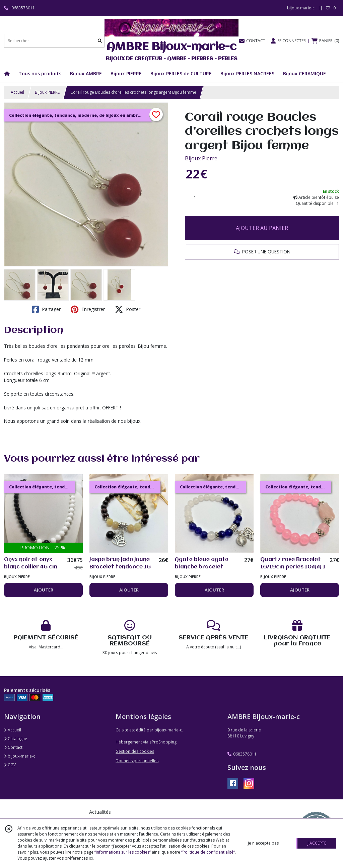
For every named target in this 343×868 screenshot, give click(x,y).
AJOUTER (44, 590)
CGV (10, 765)
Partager (46, 309)
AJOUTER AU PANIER (262, 228)
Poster (128, 309)
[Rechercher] (100, 41)
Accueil (17, 92)
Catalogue (16, 739)
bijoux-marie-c (20, 756)
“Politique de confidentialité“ (208, 852)
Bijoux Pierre (201, 158)
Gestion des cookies (135, 751)
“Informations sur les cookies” (123, 852)
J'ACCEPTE (317, 843)
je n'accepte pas (263, 843)
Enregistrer (88, 309)
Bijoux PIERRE (47, 92)
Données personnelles (137, 761)
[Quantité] (197, 198)
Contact (13, 747)
